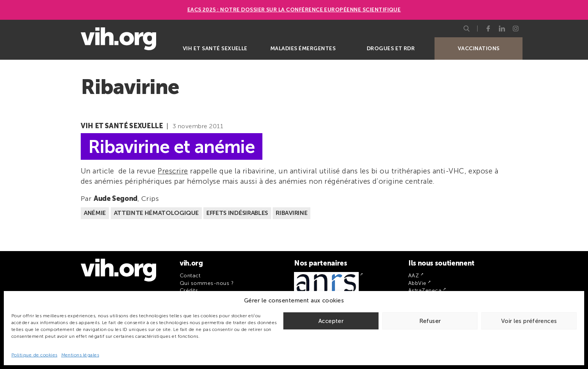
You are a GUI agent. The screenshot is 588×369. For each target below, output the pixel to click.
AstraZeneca (425, 290)
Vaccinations (479, 49)
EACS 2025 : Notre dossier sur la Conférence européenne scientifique (294, 10)
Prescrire (173, 171)
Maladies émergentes (303, 49)
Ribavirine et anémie (172, 146)
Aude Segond (116, 199)
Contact (190, 276)
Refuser (430, 321)
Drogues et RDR (391, 49)
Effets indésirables (237, 213)
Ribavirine (292, 213)
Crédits (189, 290)
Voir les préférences (529, 321)
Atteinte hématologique (156, 213)
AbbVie (417, 283)
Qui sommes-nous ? (207, 283)
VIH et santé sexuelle (215, 49)
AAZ (414, 276)
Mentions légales (80, 355)
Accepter (331, 321)
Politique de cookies (34, 355)
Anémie (95, 213)
